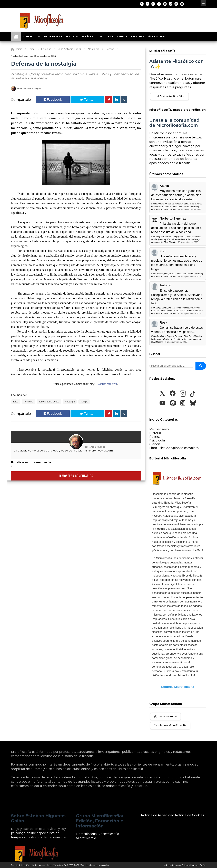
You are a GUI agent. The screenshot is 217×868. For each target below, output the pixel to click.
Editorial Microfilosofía (178, 687)
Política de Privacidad (158, 815)
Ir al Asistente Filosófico (169, 96)
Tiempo (84, 402)
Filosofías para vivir (106, 384)
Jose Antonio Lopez (49, 402)
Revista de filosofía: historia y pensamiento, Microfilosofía (38, 865)
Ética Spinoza (158, 36)
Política (88, 36)
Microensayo (53, 36)
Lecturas (138, 36)
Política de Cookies (190, 815)
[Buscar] (201, 366)
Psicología (105, 36)
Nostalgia (70, 402)
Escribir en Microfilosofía (170, 725)
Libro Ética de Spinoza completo (174, 448)
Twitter (87, 100)
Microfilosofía (86, 838)
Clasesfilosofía (108, 834)
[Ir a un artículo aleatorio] (203, 3)
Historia (72, 36)
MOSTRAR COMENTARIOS (76, 476)
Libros (28, 36)
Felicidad (28, 402)
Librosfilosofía (86, 834)
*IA (38, 36)
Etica (16, 402)
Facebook (53, 100)
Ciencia (122, 36)
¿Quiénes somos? (165, 716)
